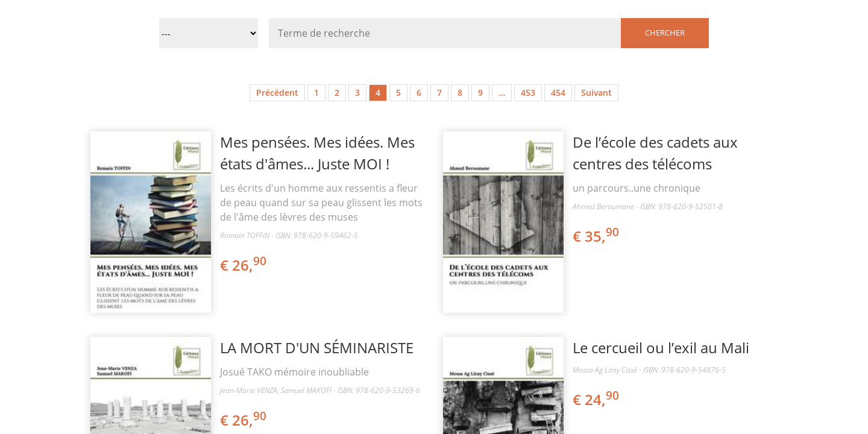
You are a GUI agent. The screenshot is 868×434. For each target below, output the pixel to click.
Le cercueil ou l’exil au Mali (661, 348)
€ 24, (597, 399)
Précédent (277, 93)
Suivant (596, 93)
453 (528, 93)
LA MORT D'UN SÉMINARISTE (317, 348)
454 (558, 93)
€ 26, (244, 265)
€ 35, (597, 236)
